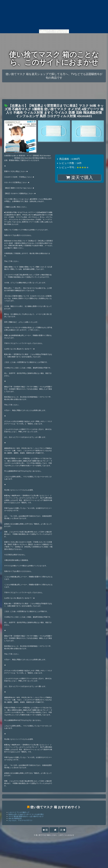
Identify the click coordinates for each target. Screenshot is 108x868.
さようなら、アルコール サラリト (21, 820)
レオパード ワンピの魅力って (19, 812)
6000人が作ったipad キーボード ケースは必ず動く (26, 814)
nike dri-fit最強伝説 (15, 818)
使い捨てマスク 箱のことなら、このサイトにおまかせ (54, 58)
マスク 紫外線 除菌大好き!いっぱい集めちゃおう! (26, 816)
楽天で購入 (79, 177)
